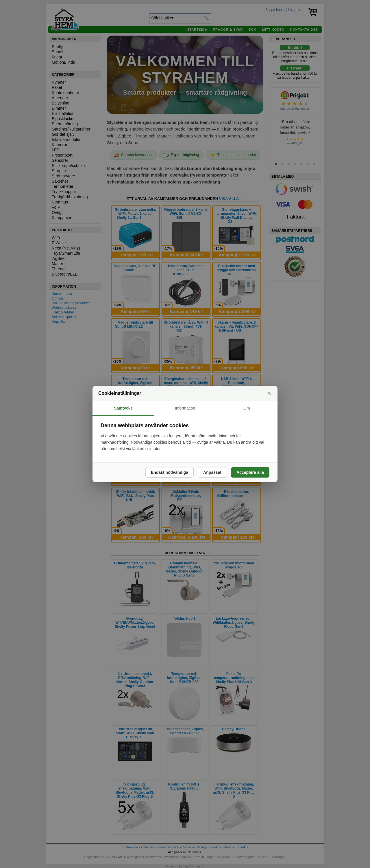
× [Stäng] (269, 393)
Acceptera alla (250, 472)
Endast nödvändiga (170, 472)
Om (247, 408)
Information (185, 408)
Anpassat (212, 472)
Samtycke (123, 408)
